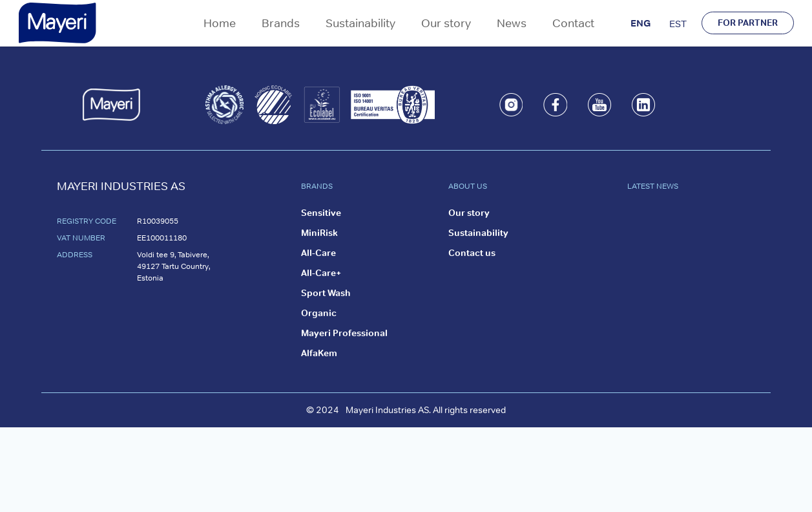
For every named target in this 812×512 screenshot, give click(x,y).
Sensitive (321, 213)
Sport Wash (326, 293)
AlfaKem (319, 353)
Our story (446, 23)
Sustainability (360, 23)
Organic (319, 313)
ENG (640, 23)
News (512, 23)
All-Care (318, 253)
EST (678, 24)
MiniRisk (319, 233)
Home (220, 23)
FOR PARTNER (748, 23)
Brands (281, 23)
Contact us (472, 253)
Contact (573, 23)
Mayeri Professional (344, 333)
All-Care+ (321, 273)
